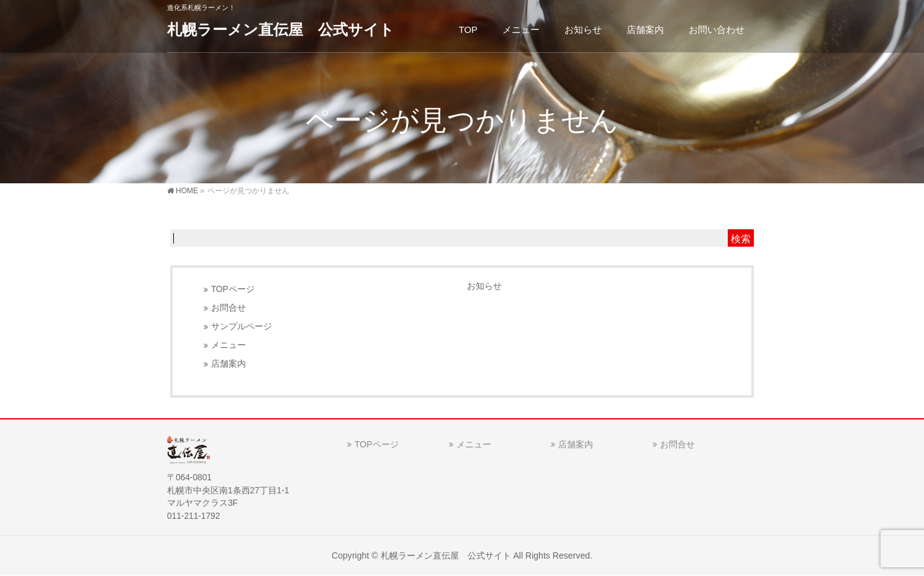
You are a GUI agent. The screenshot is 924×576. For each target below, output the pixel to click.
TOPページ (233, 289)
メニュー (229, 345)
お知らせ (484, 286)
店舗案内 (229, 364)
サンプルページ (242, 327)
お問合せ (229, 308)
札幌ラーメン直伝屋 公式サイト (281, 30)
